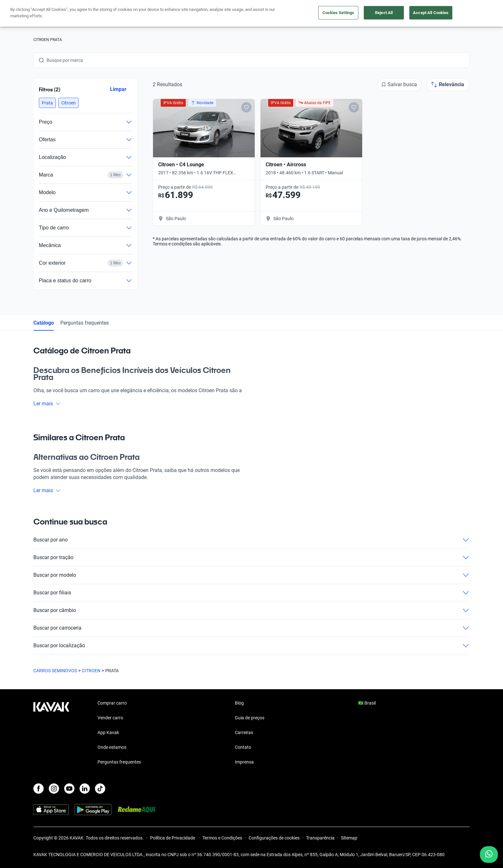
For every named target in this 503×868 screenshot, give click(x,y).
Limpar (118, 89)
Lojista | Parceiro (274, 14)
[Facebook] (38, 789)
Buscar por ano (251, 540)
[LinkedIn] (85, 789)
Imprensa (244, 762)
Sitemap (349, 838)
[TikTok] (100, 789)
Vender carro (230, 14)
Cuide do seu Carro (324, 14)
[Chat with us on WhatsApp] (489, 855)
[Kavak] (51, 13)
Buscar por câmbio (251, 610)
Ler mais (47, 404)
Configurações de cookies (274, 838)
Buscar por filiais (251, 593)
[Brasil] (403, 14)
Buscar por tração (251, 558)
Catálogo (44, 323)
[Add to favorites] (246, 107)
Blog (239, 703)
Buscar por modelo (251, 575)
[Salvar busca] (399, 85)
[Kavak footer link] (51, 733)
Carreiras (244, 732)
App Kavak (108, 732)
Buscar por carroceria (251, 628)
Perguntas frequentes (85, 323)
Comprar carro (190, 14)
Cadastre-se (451, 13)
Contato (243, 747)
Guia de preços (250, 718)
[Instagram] (54, 789)
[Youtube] (69, 789)
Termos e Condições (222, 838)
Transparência (320, 838)
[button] (47, 103)
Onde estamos (112, 747)
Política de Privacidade (173, 838)
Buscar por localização (251, 646)
